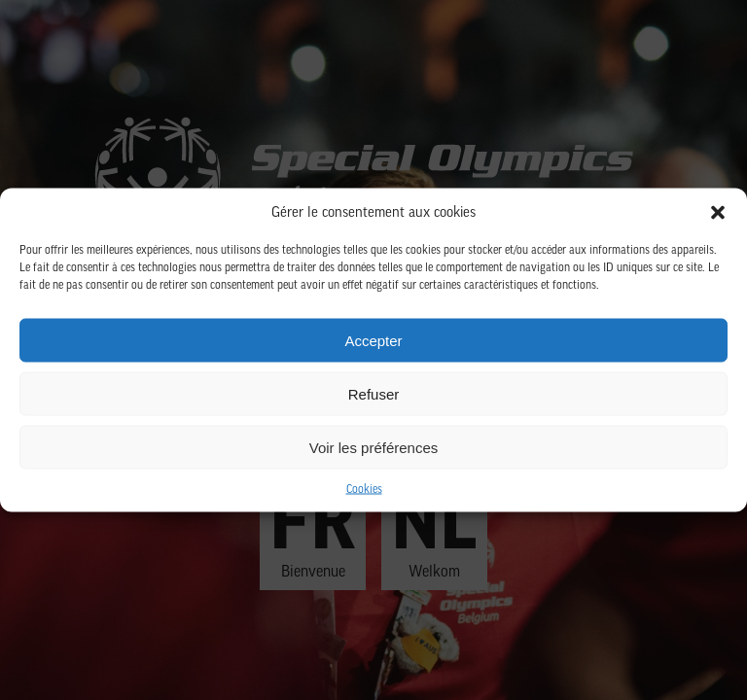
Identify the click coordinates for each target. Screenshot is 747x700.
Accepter (373, 340)
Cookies (364, 490)
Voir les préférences (374, 447)
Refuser (374, 393)
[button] (718, 213)
